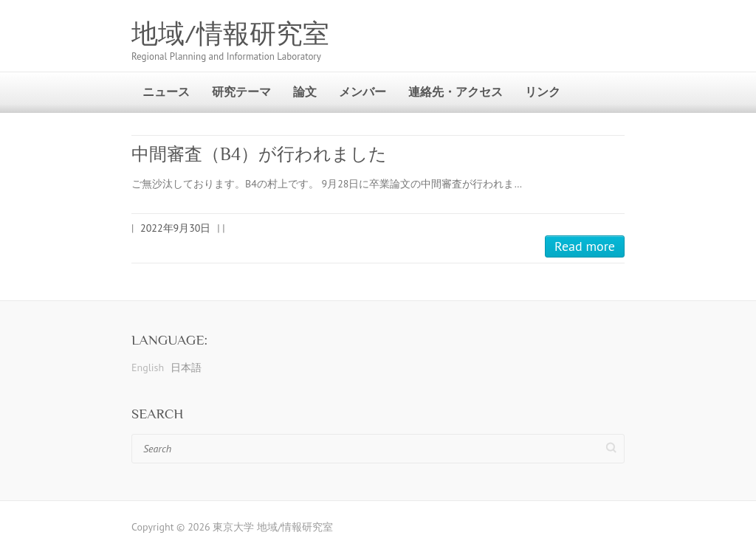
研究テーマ (241, 91)
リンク (543, 91)
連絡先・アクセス (456, 91)
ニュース (166, 91)
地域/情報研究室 (230, 34)
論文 (305, 91)
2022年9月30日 (175, 228)
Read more (585, 246)
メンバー (362, 91)
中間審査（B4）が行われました (259, 154)
